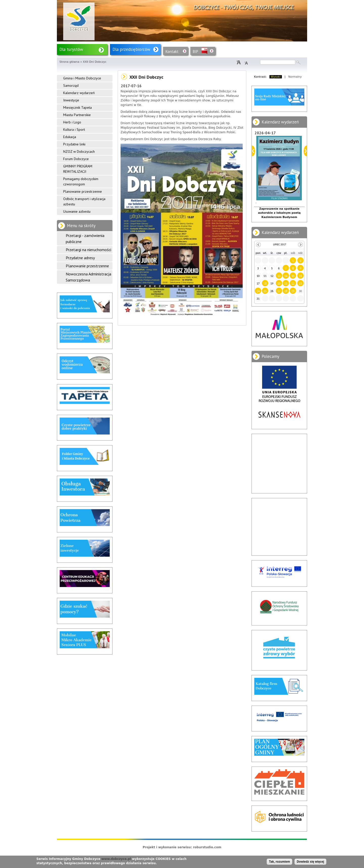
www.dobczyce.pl (116, 859)
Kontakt (172, 51)
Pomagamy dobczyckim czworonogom (81, 181)
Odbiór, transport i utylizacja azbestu (84, 201)
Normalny (295, 77)
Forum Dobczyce (76, 159)
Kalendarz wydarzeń (79, 93)
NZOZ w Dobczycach (79, 151)
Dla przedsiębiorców (131, 49)
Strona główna (69, 62)
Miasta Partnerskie (77, 115)
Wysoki (276, 77)
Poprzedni (253, 151)
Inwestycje (71, 100)
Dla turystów (71, 49)
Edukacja (70, 137)
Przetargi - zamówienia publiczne (85, 238)
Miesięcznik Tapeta (77, 107)
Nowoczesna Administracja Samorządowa (88, 277)
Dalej (305, 151)
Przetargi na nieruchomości (88, 250)
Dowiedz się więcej (310, 862)
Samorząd (71, 85)
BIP (196, 51)
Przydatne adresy (80, 258)
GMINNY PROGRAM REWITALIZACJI (78, 169)
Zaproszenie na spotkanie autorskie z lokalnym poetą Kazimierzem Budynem (279, 213)
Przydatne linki (74, 144)
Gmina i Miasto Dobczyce (82, 78)
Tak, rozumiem (279, 862)
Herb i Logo (72, 122)
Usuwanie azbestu (77, 211)
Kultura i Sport (74, 129)
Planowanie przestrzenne (83, 191)
